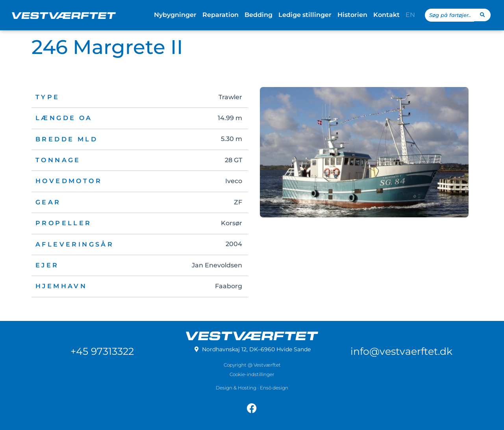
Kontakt (386, 15)
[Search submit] (482, 15)
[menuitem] (410, 15)
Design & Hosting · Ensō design (252, 388)
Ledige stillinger (305, 15)
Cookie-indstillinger (252, 374)
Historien (352, 15)
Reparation (220, 15)
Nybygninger (175, 15)
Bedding (258, 15)
